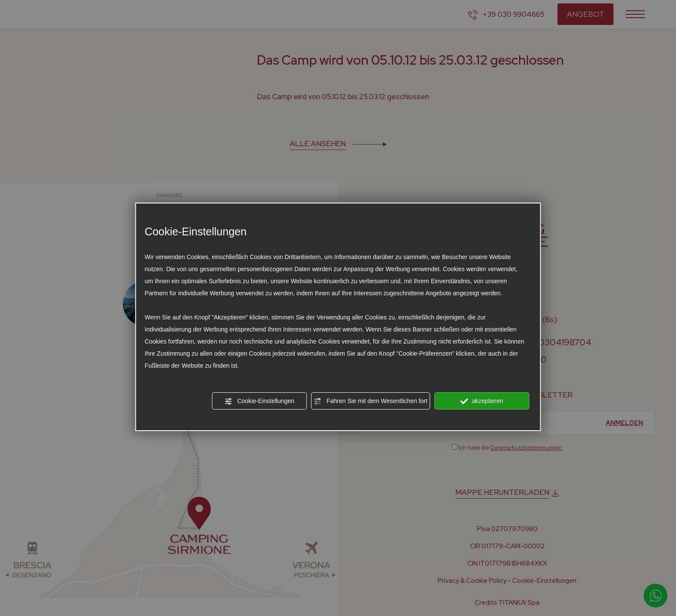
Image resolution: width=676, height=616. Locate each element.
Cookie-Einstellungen (259, 401)
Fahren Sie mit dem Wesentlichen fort (371, 401)
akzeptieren (482, 401)
